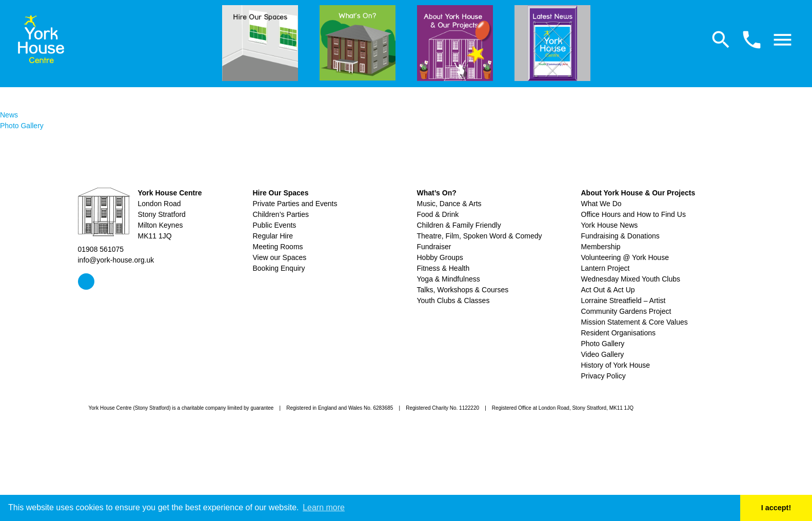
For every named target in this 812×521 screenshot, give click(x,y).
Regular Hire (273, 236)
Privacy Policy (603, 376)
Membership (601, 247)
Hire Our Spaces (281, 193)
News (9, 115)
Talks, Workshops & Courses (463, 290)
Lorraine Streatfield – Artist (623, 300)
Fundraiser (434, 247)
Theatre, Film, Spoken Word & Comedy (480, 236)
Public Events (275, 225)
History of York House (616, 365)
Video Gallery (603, 354)
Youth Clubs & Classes (453, 300)
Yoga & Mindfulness (449, 279)
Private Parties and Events (295, 204)
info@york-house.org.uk (116, 260)
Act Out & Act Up (608, 290)
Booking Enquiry (279, 268)
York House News (610, 225)
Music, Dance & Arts (449, 204)
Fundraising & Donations (620, 236)
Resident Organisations (619, 333)
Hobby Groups (440, 257)
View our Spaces (280, 257)
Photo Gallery (22, 126)
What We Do (601, 204)
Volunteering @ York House (625, 257)
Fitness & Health (443, 268)
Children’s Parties (281, 214)
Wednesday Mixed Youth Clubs (631, 279)
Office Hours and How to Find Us (633, 214)
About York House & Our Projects (638, 193)
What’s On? (437, 193)
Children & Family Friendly (459, 225)
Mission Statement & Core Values (635, 322)
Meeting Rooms (278, 247)
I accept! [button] (776, 508)
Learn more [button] (324, 507)
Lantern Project (606, 268)
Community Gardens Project (626, 311)
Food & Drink (438, 214)
